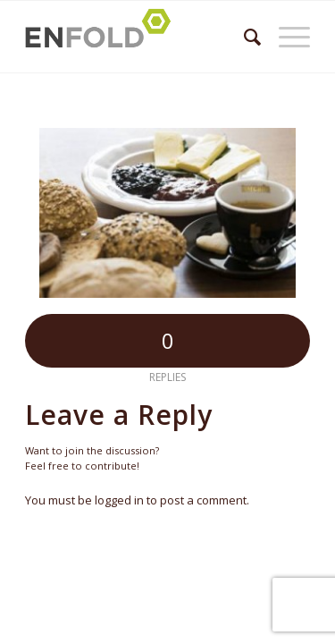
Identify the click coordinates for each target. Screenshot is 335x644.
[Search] (243, 37)
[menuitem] (243, 37)
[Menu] (285, 37)
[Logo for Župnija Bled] (139, 37)
